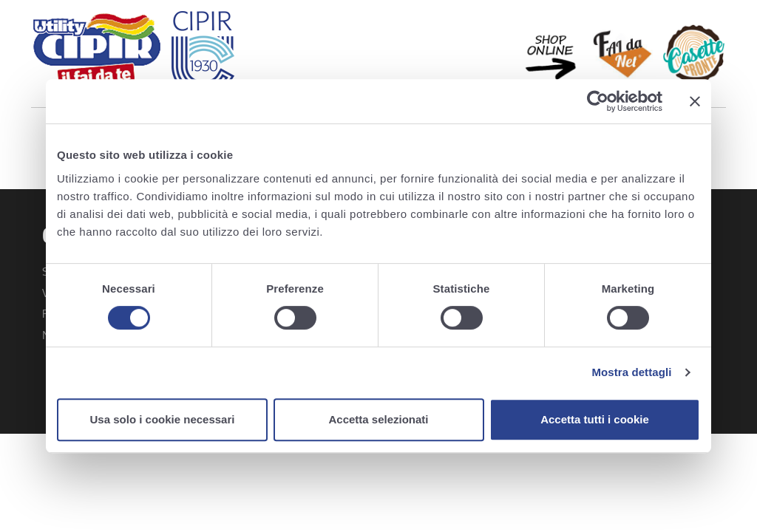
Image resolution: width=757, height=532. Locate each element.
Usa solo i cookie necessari (163, 419)
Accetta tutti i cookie (595, 419)
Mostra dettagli (631, 372)
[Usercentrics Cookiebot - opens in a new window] (598, 101)
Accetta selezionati (378, 419)
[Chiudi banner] (695, 101)
